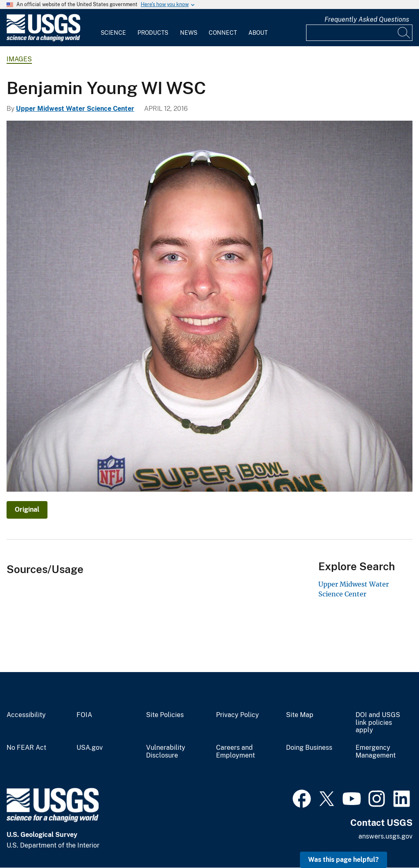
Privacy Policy (238, 715)
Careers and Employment (235, 752)
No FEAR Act (26, 748)
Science (113, 33)
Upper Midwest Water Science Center (75, 109)
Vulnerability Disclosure (166, 752)
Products (153, 33)
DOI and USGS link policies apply (378, 723)
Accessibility (26, 715)
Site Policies (165, 715)
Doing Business (309, 748)
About (258, 33)
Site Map (300, 715)
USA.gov (90, 748)
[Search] (404, 33)
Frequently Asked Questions (367, 19)
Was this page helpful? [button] (344, 860)
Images (19, 59)
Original (27, 509)
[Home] (43, 39)
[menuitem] (113, 28)
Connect (223, 33)
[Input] (359, 33)
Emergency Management (376, 752)
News (189, 33)
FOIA (84, 715)
